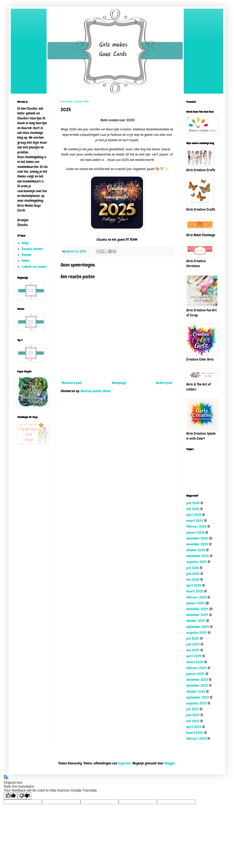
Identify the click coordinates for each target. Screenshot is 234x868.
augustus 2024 (197, 633)
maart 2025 (195, 591)
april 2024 (194, 656)
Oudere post (164, 383)
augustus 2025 (197, 562)
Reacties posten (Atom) (96, 391)
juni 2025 (193, 574)
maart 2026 (195, 521)
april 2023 (194, 727)
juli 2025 (193, 568)
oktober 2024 (196, 621)
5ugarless (124, 763)
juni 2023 (193, 715)
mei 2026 (193, 509)
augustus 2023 (197, 703)
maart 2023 (195, 733)
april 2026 (194, 515)
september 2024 (198, 627)
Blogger (170, 763)
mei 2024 (193, 650)
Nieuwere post (72, 383)
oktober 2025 (196, 550)
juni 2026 (193, 503)
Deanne (27, 255)
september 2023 (198, 697)
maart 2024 (195, 662)
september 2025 (198, 556)
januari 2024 (196, 674)
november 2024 (197, 615)
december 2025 (197, 538)
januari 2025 (195, 603)
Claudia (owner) (32, 249)
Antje (25, 243)
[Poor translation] (24, 796)
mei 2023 (193, 721)
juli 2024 (193, 638)
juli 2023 (193, 709)
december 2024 (197, 609)
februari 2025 (196, 597)
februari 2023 (196, 739)
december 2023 (197, 680)
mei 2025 (193, 579)
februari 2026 (196, 526)
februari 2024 (197, 668)
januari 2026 (195, 532)
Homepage (119, 383)
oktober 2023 (196, 692)
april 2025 (194, 585)
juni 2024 (193, 644)
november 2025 (197, 544)
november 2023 (197, 685)
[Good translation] (11, 796)
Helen (25, 261)
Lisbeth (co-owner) (35, 267)
